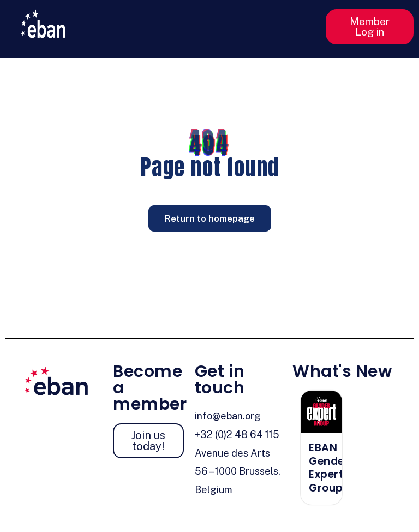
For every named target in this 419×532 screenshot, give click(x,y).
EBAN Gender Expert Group (329, 468)
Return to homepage (210, 218)
